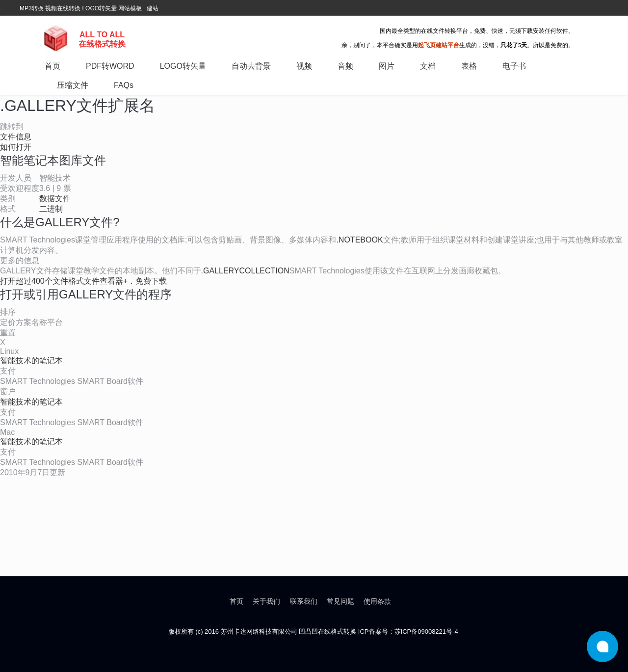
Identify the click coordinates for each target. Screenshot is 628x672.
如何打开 (16, 147)
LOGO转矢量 (99, 8)
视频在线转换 (63, 8)
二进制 (51, 209)
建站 (153, 8)
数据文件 (55, 199)
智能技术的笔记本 (31, 361)
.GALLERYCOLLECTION (245, 271)
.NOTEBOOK (359, 240)
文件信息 (16, 137)
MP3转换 (32, 8)
